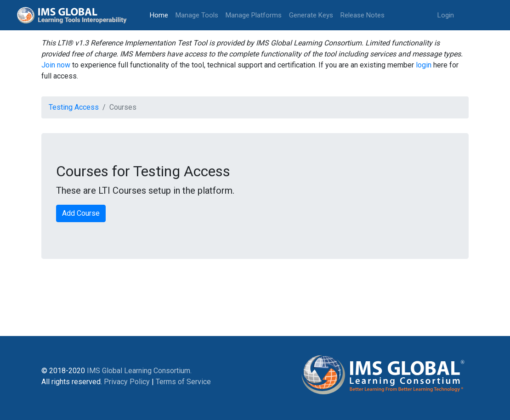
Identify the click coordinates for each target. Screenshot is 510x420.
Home (161, 14)
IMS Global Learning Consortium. (139, 371)
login (424, 65)
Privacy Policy (127, 382)
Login (446, 15)
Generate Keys (311, 15)
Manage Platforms (254, 15)
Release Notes (363, 15)
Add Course (81, 213)
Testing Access (74, 107)
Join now (56, 65)
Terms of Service (183, 382)
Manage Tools (197, 15)
